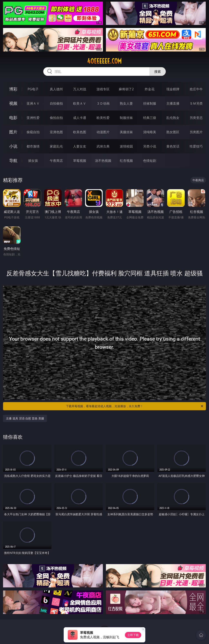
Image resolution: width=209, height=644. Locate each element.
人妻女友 (80, 146)
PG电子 (33, 89)
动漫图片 (103, 132)
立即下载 (133, 635)
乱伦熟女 (173, 118)
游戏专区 (103, 89)
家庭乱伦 (56, 146)
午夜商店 (56, 161)
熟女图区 (173, 132)
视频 (13, 103)
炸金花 (150, 89)
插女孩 (33, 161)
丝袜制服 (150, 103)
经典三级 (150, 118)
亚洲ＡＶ (33, 103)
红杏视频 (126, 161)
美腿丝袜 (126, 132)
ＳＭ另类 (196, 103)
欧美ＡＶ (80, 103)
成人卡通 (80, 118)
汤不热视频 (103, 161)
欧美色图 (80, 132)
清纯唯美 (150, 132)
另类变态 (196, 118)
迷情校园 (126, 146)
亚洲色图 (56, 132)
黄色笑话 (173, 146)
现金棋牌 (173, 89)
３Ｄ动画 (103, 103)
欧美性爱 (103, 118)
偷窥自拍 (33, 132)
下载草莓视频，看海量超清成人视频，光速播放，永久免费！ (135, 406)
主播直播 (173, 103)
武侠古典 (103, 146)
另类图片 (196, 132)
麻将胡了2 (126, 89)
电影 (13, 118)
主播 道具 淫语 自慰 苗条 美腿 (25, 418)
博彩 (13, 89)
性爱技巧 (196, 146)
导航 (13, 160)
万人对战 (80, 89)
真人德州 (56, 89)
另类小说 (150, 146)
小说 (13, 146)
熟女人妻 (126, 103)
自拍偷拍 (56, 103)
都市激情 (33, 146)
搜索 (158, 72)
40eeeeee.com (104, 61)
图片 (13, 132)
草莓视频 (80, 161)
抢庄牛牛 (196, 89)
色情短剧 (150, 161)
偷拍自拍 (56, 118)
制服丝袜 (126, 118)
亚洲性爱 (33, 118)
